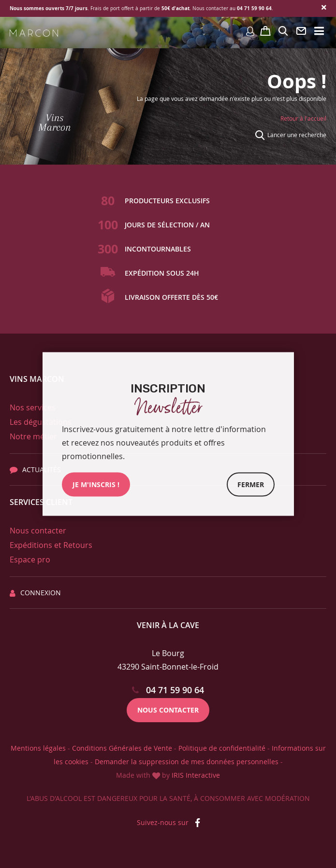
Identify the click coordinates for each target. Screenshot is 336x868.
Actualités (35, 469)
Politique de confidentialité (222, 748)
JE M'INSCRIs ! (96, 484)
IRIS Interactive (196, 775)
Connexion (35, 593)
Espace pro (30, 560)
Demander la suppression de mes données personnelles (187, 762)
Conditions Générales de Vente (122, 748)
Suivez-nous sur (168, 822)
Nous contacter (38, 531)
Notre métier (33, 436)
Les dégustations (41, 422)
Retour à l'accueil (303, 118)
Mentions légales (38, 748)
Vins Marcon (37, 379)
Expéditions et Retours (51, 545)
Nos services (33, 407)
